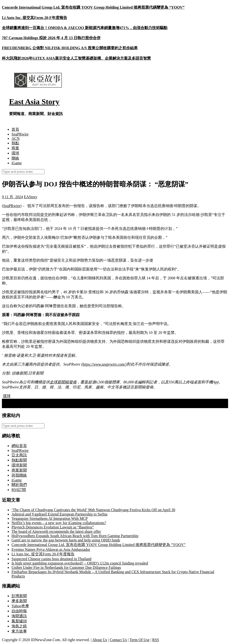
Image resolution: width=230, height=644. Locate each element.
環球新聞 (19, 465)
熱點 (15, 143)
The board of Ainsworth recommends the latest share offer (56, 531)
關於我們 (19, 485)
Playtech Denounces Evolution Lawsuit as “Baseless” (53, 527)
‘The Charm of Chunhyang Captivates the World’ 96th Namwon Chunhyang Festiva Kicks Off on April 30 (93, 510)
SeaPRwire (20, 134)
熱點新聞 (19, 460)
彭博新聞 (19, 596)
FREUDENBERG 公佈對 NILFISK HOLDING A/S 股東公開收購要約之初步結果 (70, 48)
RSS (156, 640)
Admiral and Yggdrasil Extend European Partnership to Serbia (59, 514)
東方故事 (19, 631)
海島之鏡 (19, 626)
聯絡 (15, 158)
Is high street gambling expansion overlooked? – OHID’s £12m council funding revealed (80, 563)
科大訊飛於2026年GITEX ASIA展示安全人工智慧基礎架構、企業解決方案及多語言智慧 (76, 58)
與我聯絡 (19, 475)
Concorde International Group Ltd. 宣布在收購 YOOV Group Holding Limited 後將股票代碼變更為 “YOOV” (93, 7)
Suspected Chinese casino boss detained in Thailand (51, 559)
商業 (15, 148)
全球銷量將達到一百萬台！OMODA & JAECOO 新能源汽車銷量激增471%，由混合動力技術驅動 (85, 28)
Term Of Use (139, 640)
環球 (15, 153)
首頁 (15, 129)
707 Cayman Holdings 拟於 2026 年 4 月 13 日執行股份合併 (51, 38)
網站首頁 (19, 446)
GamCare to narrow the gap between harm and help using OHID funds (66, 540)
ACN (16, 138)
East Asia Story (34, 102)
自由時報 (19, 611)
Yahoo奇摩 (20, 606)
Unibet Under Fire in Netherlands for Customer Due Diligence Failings (66, 567)
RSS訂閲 (19, 490)
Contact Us (118, 640)
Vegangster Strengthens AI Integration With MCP (50, 518)
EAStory (30, 197)
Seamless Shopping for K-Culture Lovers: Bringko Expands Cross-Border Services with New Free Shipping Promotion (96, 406)
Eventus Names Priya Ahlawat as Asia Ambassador (51, 549)
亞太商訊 (19, 455)
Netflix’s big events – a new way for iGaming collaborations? (59, 523)
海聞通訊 (19, 616)
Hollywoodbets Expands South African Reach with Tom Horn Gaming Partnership (75, 536)
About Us (100, 640)
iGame (17, 163)
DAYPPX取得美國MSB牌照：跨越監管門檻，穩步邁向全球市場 (58, 401)
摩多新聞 (19, 601)
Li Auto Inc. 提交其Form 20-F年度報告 (35, 18)
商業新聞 (19, 470)
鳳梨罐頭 (19, 621)
